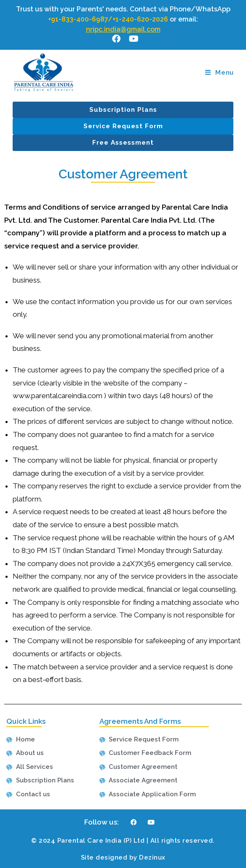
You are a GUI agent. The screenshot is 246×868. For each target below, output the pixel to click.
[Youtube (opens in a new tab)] (132, 39)
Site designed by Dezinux (123, 857)
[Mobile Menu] (219, 73)
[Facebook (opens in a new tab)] (116, 39)
